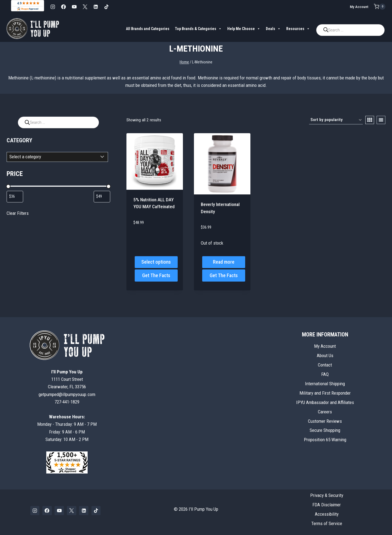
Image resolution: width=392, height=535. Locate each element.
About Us (325, 355)
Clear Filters (18, 213)
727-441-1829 (67, 402)
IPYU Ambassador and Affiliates (325, 402)
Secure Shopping (325, 430)
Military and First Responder (325, 393)
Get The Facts (156, 275)
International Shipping (325, 384)
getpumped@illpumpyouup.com (67, 394)
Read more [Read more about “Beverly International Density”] (224, 262)
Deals (273, 29)
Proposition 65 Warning (325, 440)
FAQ (325, 374)
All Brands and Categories (148, 29)
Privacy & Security (327, 495)
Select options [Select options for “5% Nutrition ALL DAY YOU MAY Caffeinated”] (156, 262)
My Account (359, 7)
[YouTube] (74, 7)
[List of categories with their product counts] (57, 157)
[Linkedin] (96, 7)
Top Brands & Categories (198, 29)
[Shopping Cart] (380, 7)
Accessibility (327, 514)
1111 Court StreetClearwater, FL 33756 (67, 379)
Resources (298, 29)
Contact (325, 365)
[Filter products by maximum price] (102, 197)
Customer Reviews (325, 421)
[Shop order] (336, 120)
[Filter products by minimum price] (15, 197)
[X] (85, 7)
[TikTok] (106, 7)
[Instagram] (53, 7)
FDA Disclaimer (327, 505)
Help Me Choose (244, 29)
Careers (325, 412)
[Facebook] (63, 7)
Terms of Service (327, 523)
